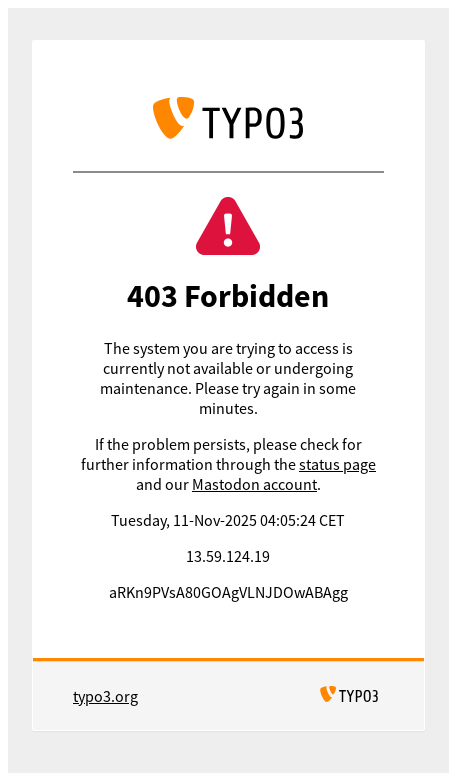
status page (337, 464)
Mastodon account (254, 484)
